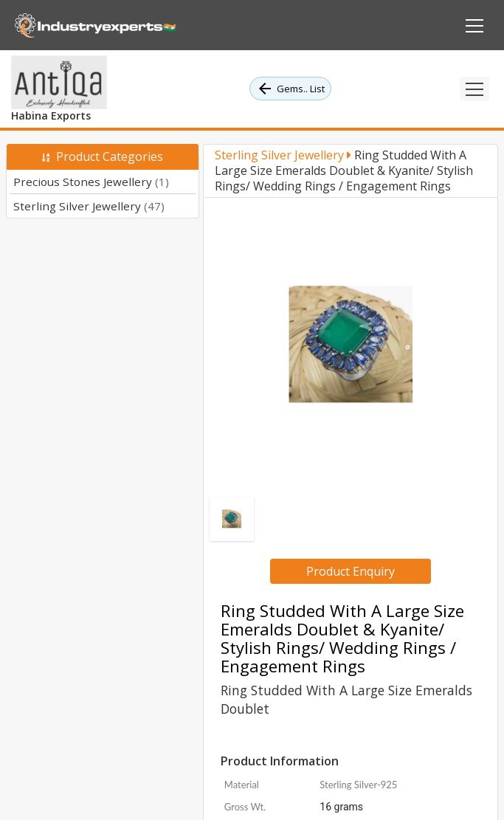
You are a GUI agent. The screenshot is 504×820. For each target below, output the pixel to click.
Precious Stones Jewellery (91, 182)
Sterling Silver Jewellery (89, 206)
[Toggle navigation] (474, 89)
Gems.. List (290, 89)
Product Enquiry (351, 571)
